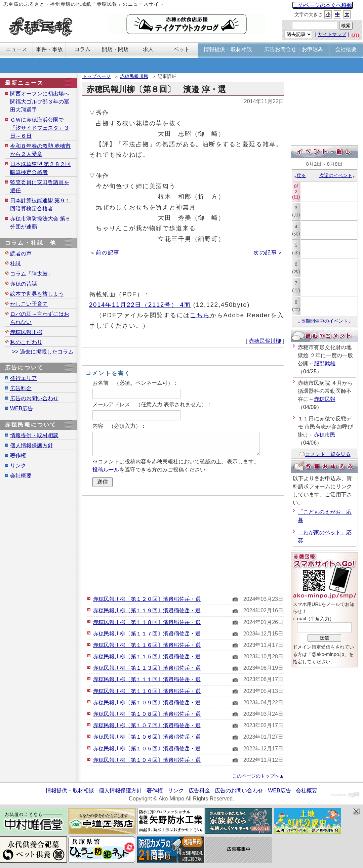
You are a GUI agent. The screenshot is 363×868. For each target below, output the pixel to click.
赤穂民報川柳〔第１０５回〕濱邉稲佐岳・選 (147, 749)
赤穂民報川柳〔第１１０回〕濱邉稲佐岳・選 (147, 691)
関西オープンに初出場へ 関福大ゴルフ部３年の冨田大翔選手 (40, 102)
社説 (15, 264)
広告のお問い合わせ (34, 398)
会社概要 (21, 476)
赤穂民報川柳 (134, 76)
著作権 (18, 456)
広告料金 (21, 388)
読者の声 (21, 254)
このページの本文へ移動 (323, 5)
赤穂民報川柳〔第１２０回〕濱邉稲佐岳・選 (147, 599)
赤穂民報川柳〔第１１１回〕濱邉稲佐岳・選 (147, 679)
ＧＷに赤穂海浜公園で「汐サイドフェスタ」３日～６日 (40, 128)
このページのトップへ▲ (258, 776)
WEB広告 (22, 408)
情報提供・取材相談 (34, 435)
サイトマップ (332, 34)
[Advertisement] (183, 545)
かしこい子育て (29, 304)
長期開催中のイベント (324, 321)
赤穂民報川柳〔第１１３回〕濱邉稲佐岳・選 (147, 668)
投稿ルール (106, 470)
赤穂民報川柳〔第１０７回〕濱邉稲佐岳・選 (147, 725)
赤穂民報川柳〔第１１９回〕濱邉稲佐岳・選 (147, 610)
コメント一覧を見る (325, 454)
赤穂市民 (325, 435)
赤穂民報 (325, 399)
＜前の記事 (105, 253)
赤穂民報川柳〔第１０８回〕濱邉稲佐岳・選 (147, 714)
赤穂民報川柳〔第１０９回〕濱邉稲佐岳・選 (147, 702)
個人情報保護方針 (32, 445)
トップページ (96, 76)
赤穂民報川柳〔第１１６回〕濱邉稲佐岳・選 (147, 645)
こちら (200, 315)
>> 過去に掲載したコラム (43, 352)
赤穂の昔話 (24, 284)
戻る (300, 175)
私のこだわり (26, 342)
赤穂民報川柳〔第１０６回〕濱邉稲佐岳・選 (147, 737)
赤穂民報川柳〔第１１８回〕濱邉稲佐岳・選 (147, 622)
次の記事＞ (268, 253)
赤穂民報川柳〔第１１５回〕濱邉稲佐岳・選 (147, 656)
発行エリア (24, 378)
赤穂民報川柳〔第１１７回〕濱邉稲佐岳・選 (147, 634)
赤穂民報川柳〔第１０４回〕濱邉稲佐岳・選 (147, 760)
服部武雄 (325, 363)
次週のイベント (337, 175)
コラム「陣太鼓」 (32, 274)
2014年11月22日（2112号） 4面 (140, 305)
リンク (18, 466)
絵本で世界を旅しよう (37, 294)
